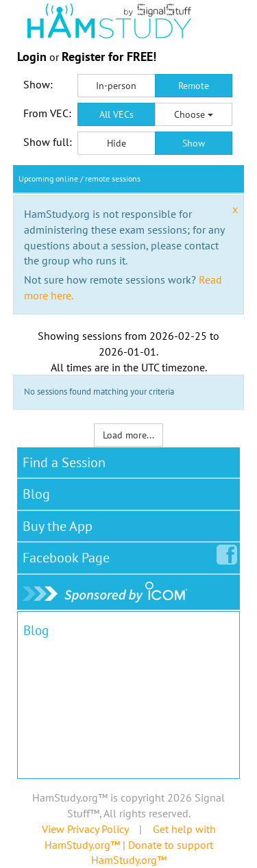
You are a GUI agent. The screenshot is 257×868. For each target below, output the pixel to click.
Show (194, 143)
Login (32, 57)
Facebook (69, 555)
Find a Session (64, 462)
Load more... (128, 435)
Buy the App (58, 526)
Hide (117, 143)
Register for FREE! (109, 57)
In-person (116, 86)
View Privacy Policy (85, 829)
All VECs (117, 114)
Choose (194, 114)
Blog (36, 494)
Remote (194, 86)
